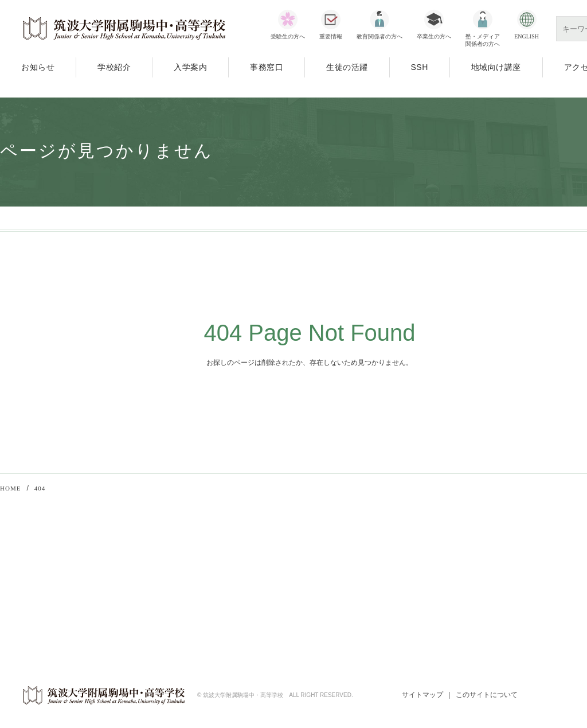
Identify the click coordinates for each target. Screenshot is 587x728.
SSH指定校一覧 (354, 611)
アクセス (15, 607)
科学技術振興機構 (357, 581)
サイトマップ (422, 696)
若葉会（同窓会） (514, 596)
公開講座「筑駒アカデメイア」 (176, 577)
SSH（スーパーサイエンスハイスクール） (195, 592)
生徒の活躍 (347, 67)
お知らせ (38, 67)
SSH (420, 67)
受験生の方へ (288, 36)
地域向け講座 (496, 67)
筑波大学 (499, 566)
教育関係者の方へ (379, 36)
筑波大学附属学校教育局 (525, 581)
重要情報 (331, 36)
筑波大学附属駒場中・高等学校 (124, 29)
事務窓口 (267, 67)
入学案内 (190, 67)
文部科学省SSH (343, 566)
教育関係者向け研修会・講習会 (176, 562)
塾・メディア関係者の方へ (483, 40)
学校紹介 (114, 67)
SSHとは (343, 596)
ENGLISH (527, 36)
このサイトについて (487, 696)
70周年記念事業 (150, 607)
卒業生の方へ (434, 36)
